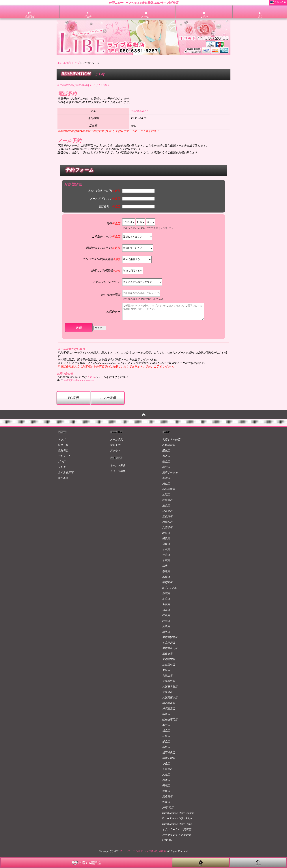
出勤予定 (63, 451)
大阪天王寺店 (170, 698)
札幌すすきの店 (171, 440)
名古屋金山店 (170, 648)
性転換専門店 (170, 720)
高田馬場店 (169, 489)
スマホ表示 (108, 398)
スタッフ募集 (118, 471)
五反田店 (167, 516)
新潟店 (166, 593)
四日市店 (167, 654)
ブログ (62, 462)
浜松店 (166, 626)
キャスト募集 (118, 466)
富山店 (166, 599)
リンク (62, 467)
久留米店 (167, 769)
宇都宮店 (167, 582)
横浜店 (166, 538)
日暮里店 (167, 511)
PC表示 (73, 398)
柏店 (165, 566)
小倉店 (166, 764)
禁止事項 (63, 478)
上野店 (166, 494)
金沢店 (166, 604)
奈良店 (166, 670)
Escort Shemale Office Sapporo (178, 813)
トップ (62, 440)
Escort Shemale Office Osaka (177, 824)
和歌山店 (167, 676)
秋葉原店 (167, 500)
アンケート (64, 456)
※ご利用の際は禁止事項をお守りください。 (84, 85)
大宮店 (166, 555)
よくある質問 (66, 473)
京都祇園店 (169, 659)
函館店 (166, 451)
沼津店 (166, 632)
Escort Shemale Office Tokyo (177, 818)
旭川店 (166, 456)
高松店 (166, 747)
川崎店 (166, 544)
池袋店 (166, 505)
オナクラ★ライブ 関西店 (177, 835)
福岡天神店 (169, 758)
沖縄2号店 (168, 808)
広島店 (166, 736)
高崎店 (166, 577)
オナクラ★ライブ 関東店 (177, 829)
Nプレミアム (169, 588)
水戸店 (166, 549)
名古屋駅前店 (170, 637)
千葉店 (166, 560)
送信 (79, 327)
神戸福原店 (169, 703)
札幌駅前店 (169, 445)
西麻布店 (167, 522)
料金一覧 (63, 445)
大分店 (166, 775)
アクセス (115, 451)
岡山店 (166, 725)
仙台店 (166, 462)
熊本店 (166, 780)
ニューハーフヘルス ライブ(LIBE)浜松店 (143, 851)
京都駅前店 (169, 665)
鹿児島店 (167, 797)
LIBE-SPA (167, 840)
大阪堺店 (167, 692)
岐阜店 (166, 615)
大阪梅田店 (169, 681)
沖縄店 (166, 802)
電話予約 (115, 445)
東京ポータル (170, 473)
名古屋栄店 (169, 643)
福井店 (166, 610)
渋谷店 (166, 484)
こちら (91, 377)
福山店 (166, 731)
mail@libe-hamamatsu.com (79, 380)
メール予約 (116, 440)
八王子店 (167, 527)
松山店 (166, 742)
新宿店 (166, 478)
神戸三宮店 (169, 709)
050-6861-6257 (139, 111)
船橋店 (166, 571)
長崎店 (166, 786)
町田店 (166, 533)
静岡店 (166, 621)
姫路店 (166, 714)
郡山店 (166, 467)
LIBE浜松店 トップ (68, 63)
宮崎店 (166, 791)
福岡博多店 (169, 753)
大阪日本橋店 (170, 687)
